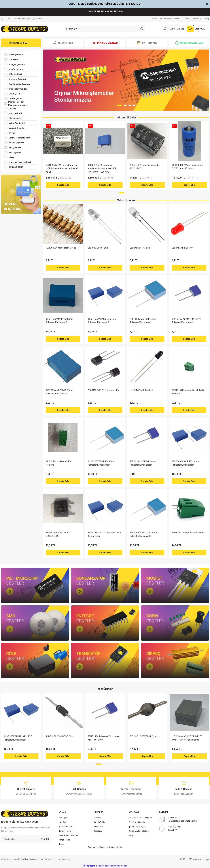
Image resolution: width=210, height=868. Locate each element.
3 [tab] (130, 105)
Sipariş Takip (99, 822)
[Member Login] (174, 29)
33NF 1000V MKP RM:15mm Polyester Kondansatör (143, 534)
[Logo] (25, 29)
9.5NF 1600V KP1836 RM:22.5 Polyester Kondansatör (102, 321)
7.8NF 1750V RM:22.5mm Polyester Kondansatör (105, 534)
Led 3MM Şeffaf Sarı (98, 248)
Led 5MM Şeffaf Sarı (140, 248)
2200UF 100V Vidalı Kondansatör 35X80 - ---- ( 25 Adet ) (188, 167)
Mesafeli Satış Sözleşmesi (140, 818)
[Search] (105, 29)
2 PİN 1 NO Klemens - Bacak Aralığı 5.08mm (188, 392)
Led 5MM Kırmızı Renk (182, 248)
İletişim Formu (65, 831)
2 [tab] (125, 105)
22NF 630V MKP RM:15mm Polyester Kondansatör (143, 321)
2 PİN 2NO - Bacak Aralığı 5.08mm (188, 533)
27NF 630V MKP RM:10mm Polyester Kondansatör (143, 463)
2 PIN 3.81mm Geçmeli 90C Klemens (59, 463)
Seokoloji (92, 847)
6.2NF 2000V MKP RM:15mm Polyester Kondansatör (101, 463)
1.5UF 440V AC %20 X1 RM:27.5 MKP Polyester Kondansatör (187, 738)
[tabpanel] (126, 80)
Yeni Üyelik (63, 818)
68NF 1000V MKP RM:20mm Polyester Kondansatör (185, 463)
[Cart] (198, 29)
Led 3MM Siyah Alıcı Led (141, 390)
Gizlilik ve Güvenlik (137, 822)
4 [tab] (134, 105)
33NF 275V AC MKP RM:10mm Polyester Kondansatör (186, 321)
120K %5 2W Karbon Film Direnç (61, 248)
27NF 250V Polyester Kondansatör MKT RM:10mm (104, 738)
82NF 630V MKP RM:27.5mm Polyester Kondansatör (59, 392)
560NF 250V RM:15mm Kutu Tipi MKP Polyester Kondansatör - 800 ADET (62, 168)
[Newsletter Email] (26, 839)
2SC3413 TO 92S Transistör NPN (103, 390)
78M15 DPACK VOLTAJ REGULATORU (57, 534)
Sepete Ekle (63, 185)
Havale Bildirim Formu (68, 835)
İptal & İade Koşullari (138, 827)
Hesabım (98, 818)
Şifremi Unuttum (66, 827)
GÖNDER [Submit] (45, 839)
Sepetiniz (98, 831)
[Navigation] (21, 43)
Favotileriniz (99, 827)
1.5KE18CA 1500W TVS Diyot (60, 736)
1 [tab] (120, 105)
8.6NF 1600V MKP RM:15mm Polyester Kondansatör (59, 321)
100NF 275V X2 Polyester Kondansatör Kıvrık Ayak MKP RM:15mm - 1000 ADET (102, 168)
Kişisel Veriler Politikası (139, 831)
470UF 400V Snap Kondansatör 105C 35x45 (145, 167)
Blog (131, 835)
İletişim (62, 844)
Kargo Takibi (64, 840)
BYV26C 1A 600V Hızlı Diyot (143, 736)
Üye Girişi (63, 822)
